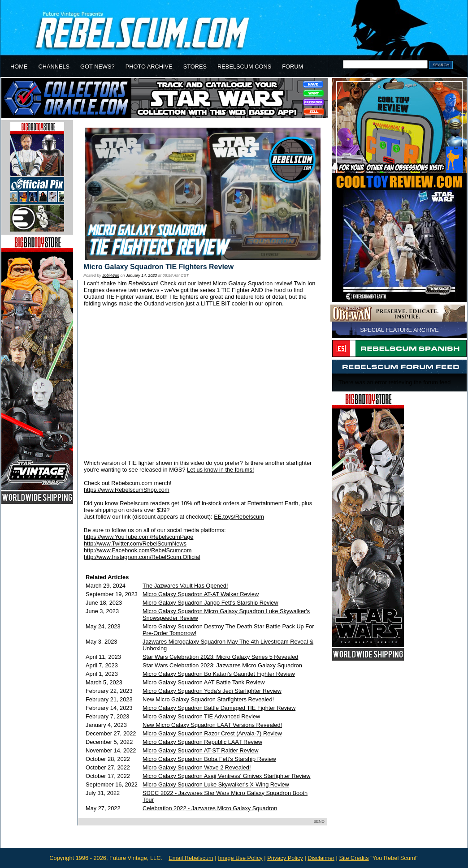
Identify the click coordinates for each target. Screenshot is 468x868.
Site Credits (354, 858)
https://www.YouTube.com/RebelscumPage (139, 537)
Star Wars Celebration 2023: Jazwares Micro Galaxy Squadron (222, 665)
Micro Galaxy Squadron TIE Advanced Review (201, 716)
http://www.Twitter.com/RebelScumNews (135, 544)
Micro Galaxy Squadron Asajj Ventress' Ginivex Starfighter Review (226, 776)
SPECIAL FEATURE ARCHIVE (399, 330)
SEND (319, 821)
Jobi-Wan (111, 275)
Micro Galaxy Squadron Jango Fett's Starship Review (210, 603)
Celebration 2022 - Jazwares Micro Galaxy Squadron (210, 808)
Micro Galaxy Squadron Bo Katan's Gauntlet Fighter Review (219, 674)
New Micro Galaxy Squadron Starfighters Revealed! (208, 699)
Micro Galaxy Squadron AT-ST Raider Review (200, 750)
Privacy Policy (285, 858)
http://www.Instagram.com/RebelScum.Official (142, 557)
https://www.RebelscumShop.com (127, 490)
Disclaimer (321, 858)
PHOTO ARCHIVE (149, 67)
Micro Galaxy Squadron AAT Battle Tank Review (204, 682)
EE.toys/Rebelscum (239, 517)
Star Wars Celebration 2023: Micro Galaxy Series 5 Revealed (220, 657)
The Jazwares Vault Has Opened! (185, 586)
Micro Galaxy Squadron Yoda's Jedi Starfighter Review (212, 691)
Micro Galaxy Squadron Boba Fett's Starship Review (209, 759)
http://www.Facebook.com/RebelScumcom (138, 550)
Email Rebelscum (191, 858)
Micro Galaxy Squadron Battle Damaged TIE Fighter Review (219, 708)
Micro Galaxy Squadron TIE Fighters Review (158, 267)
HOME (19, 67)
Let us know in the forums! (220, 470)
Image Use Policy (240, 858)
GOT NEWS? (97, 67)
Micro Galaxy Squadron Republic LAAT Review (202, 742)
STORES (195, 67)
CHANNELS (54, 67)
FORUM (292, 67)
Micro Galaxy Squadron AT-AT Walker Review (201, 594)
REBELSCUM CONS (244, 67)
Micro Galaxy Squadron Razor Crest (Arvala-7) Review (212, 733)
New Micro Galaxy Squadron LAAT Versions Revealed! (212, 725)
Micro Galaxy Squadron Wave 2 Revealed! (197, 767)
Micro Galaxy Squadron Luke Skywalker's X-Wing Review (216, 784)
